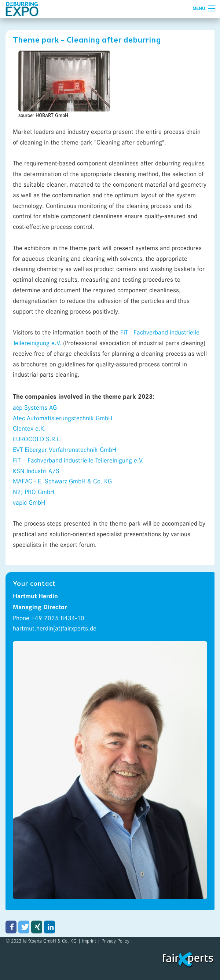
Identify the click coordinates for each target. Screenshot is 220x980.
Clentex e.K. (29, 428)
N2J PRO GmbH (34, 492)
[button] (11, 927)
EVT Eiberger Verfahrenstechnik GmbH (65, 450)
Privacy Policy (115, 941)
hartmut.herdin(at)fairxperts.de (55, 628)
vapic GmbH (30, 502)
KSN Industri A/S (36, 471)
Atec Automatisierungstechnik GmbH (63, 418)
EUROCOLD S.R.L (36, 439)
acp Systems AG (35, 407)
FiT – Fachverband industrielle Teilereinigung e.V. (78, 460)
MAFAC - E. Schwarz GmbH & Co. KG (62, 481)
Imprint (89, 941)
